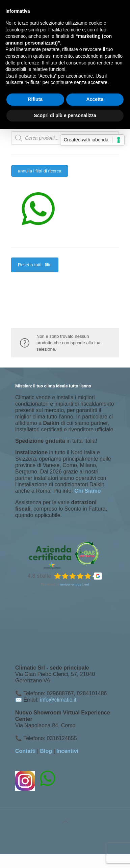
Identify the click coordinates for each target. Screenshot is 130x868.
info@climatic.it (58, 700)
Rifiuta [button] (35, 99)
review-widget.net (75, 584)
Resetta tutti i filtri (35, 265)
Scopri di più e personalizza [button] (65, 115)
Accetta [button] (95, 99)
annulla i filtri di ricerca (40, 171)
